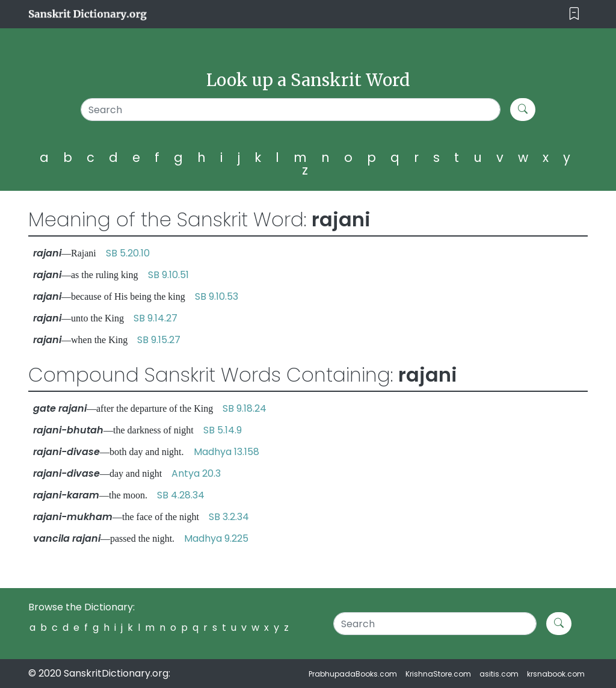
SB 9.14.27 (156, 318)
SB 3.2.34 (229, 517)
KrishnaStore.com (438, 674)
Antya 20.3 (196, 473)
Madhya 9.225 (216, 538)
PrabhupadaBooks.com (353, 674)
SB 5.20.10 (128, 253)
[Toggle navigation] (574, 14)
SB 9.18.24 (245, 408)
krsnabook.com (556, 674)
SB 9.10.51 (168, 275)
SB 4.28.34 (181, 495)
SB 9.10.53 (217, 296)
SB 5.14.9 (223, 430)
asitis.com (499, 674)
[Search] (291, 110)
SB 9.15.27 (159, 340)
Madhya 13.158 (226, 452)
